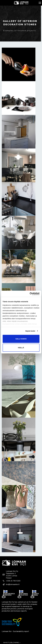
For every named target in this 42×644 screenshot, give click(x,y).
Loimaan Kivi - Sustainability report (15, 631)
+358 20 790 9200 (11, 581)
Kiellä (21, 348)
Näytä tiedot (30, 331)
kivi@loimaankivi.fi (11, 584)
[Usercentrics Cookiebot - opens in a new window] (30, 294)
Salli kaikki (21, 339)
